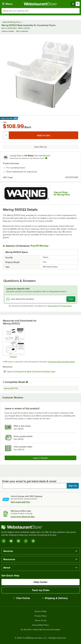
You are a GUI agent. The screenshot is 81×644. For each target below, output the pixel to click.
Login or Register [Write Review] (40, 458)
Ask (71, 299)
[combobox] (40, 11)
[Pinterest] (33, 541)
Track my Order (41, 590)
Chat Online (22, 598)
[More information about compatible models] (27, 382)
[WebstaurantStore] (40, 527)
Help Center (40, 582)
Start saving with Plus (20, 502)
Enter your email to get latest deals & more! (29, 481)
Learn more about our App (23, 517)
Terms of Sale (40, 611)
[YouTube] (11, 541)
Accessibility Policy (41, 625)
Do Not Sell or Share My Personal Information (41, 630)
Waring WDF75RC (11, 388)
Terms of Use (53, 306)
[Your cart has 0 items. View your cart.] (75, 4)
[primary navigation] (7, 4)
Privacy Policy (66, 306)
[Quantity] (6, 135)
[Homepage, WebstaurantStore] (40, 4)
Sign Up (73, 486)
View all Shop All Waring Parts (62, 193)
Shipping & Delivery (55, 598)
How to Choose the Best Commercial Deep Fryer (40, 372)
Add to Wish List (41, 147)
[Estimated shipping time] (46, 158)
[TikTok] (26, 541)
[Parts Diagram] (13, 342)
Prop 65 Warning (39, 246)
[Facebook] (18, 541)
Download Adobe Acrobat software (62, 362)
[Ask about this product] (40, 299)
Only (5, 122)
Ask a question (22, 31)
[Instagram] (4, 541)
